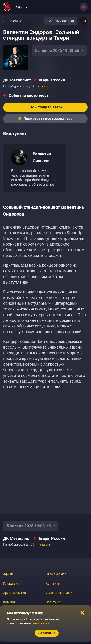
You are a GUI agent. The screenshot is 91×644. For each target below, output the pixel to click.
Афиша (8, 574)
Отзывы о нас (56, 574)
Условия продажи (59, 593)
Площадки (11, 583)
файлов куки (40, 623)
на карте (44, 86)
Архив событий (15, 593)
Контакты (53, 583)
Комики (9, 602)
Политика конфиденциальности (62, 604)
